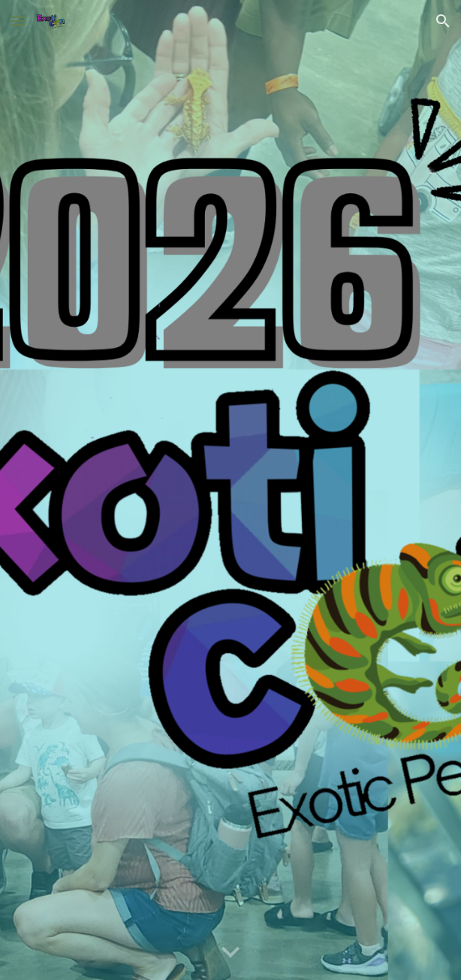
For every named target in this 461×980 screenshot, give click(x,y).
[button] (18, 21)
